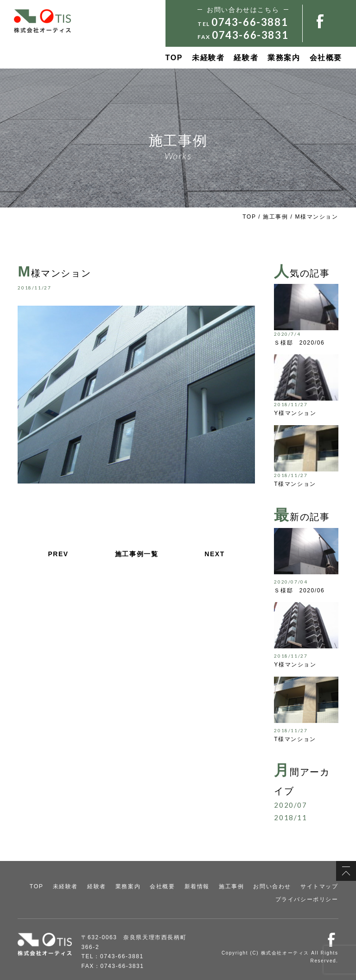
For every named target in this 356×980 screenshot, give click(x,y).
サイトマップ (319, 886)
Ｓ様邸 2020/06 (299, 343)
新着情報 (197, 886)
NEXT (215, 554)
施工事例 (275, 217)
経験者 (246, 58)
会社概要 (326, 58)
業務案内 (284, 58)
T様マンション (295, 484)
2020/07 (290, 805)
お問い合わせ (272, 886)
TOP (174, 58)
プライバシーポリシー (307, 899)
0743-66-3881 (250, 22)
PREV (58, 554)
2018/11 (290, 817)
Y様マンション (295, 413)
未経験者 (208, 58)
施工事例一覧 (137, 554)
